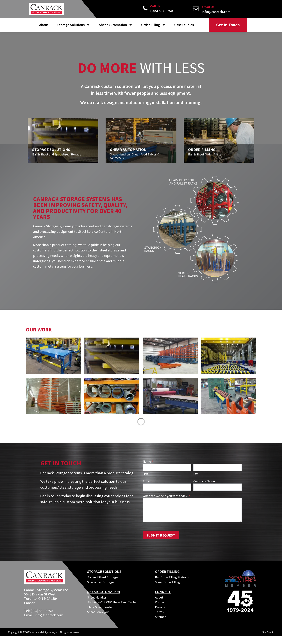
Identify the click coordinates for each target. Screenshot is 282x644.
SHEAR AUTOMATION (104, 593)
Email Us (208, 7)
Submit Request (161, 537)
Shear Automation (116, 25)
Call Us (155, 6)
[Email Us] (196, 9)
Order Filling (153, 25)
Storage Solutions (74, 25)
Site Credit (268, 634)
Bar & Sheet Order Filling (205, 156)
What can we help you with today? (167, 498)
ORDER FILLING (167, 573)
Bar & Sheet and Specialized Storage (57, 156)
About (44, 25)
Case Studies (184, 25)
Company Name (205, 483)
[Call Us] (145, 8)
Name (148, 464)
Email (148, 483)
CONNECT (163, 593)
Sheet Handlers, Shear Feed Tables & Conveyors (135, 158)
